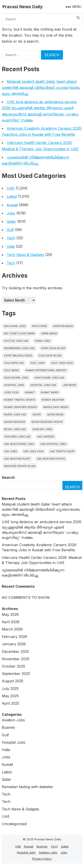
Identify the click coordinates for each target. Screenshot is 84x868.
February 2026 (14, 637)
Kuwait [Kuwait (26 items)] (30, 392)
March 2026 (12, 629)
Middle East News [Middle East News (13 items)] (56, 407)
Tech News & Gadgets (25, 255)
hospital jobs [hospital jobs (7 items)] (14, 385)
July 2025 (10, 689)
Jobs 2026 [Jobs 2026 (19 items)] (11, 392)
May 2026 (10, 614)
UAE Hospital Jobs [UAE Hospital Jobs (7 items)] (53, 444)
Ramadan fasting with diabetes (27, 787)
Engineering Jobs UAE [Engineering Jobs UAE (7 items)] (19, 348)
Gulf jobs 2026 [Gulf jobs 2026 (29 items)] (62, 363)
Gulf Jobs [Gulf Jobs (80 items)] (38, 363)
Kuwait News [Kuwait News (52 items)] (50, 392)
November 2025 (16, 659)
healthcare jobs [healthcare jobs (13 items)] (16, 378)
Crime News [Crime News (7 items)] (49, 333)
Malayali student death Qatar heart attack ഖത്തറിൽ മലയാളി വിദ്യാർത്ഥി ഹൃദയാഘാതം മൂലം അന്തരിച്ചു (41, 87)
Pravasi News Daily (23, 7)
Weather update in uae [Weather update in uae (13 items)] (20, 466)
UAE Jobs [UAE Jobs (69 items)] (11, 451)
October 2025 (13, 666)
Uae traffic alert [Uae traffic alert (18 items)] (62, 451)
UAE (11, 188)
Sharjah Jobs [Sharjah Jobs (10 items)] (42, 429)
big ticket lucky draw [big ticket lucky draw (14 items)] (19, 333)
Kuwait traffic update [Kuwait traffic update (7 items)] (20, 400)
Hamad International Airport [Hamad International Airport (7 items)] (46, 370)
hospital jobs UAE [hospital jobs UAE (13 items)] (43, 385)
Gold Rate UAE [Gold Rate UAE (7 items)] (14, 363)
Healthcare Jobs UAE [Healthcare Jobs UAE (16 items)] (50, 378)
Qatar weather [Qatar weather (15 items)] (15, 422)
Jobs (11, 213)
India (11, 246)
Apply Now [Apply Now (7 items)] (39, 326)
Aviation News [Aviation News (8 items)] (63, 326)
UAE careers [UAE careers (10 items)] (46, 437)
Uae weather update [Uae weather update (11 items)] (51, 459)
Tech (11, 238)
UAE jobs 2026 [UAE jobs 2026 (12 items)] (33, 451)
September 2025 (16, 674)
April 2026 (11, 622)
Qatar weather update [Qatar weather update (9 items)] (47, 422)
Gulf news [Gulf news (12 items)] (12, 370)
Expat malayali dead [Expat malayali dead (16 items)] (18, 356)
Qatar (11, 221)
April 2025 (11, 703)
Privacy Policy (42, 859)
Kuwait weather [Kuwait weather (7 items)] (53, 400)
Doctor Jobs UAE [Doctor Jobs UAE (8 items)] (16, 341)
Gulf (10, 230)
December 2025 (15, 652)
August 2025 (13, 681)
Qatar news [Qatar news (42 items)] (55, 414)
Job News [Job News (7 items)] (70, 385)
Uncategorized (14, 824)
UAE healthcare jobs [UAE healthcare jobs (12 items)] (19, 444)
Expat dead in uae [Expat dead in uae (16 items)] (53, 348)
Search (8, 477)
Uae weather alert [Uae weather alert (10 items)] (17, 459)
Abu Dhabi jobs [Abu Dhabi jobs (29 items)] (15, 326)
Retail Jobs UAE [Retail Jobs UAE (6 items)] (15, 429)
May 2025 (10, 696)
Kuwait (12, 205)
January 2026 (14, 644)
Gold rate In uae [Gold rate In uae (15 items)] (50, 356)
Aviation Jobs (13, 720)
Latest (12, 196)
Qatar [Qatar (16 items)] (37, 414)
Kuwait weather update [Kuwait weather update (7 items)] (20, 407)
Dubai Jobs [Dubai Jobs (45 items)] (43, 341)
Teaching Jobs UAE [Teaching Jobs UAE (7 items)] (17, 437)
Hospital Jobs (14, 742)
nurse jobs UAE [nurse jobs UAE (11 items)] (15, 414)
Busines (8, 727)
